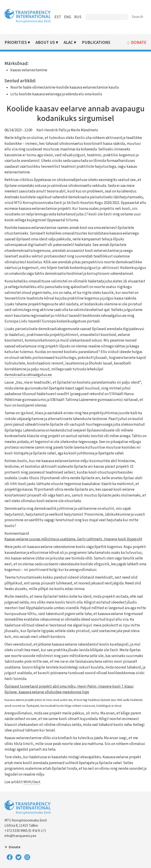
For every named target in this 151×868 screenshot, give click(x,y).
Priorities (16, 43)
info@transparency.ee (20, 836)
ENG (68, 17)
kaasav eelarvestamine (29, 70)
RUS (78, 17)
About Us (45, 43)
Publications (96, 43)
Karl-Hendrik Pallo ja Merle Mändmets (67, 130)
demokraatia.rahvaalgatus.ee (28, 375)
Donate (139, 43)
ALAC (68, 43)
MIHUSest (32, 782)
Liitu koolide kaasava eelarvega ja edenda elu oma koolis (56, 94)
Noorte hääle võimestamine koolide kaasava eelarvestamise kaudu (65, 87)
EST (58, 17)
